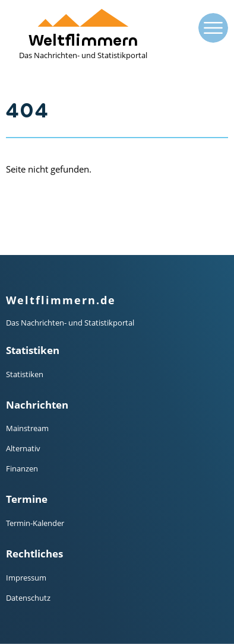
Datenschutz (28, 598)
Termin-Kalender (35, 523)
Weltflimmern (83, 35)
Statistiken (25, 374)
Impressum (26, 578)
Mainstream (27, 428)
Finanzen (22, 468)
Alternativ (23, 448)
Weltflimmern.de (61, 300)
